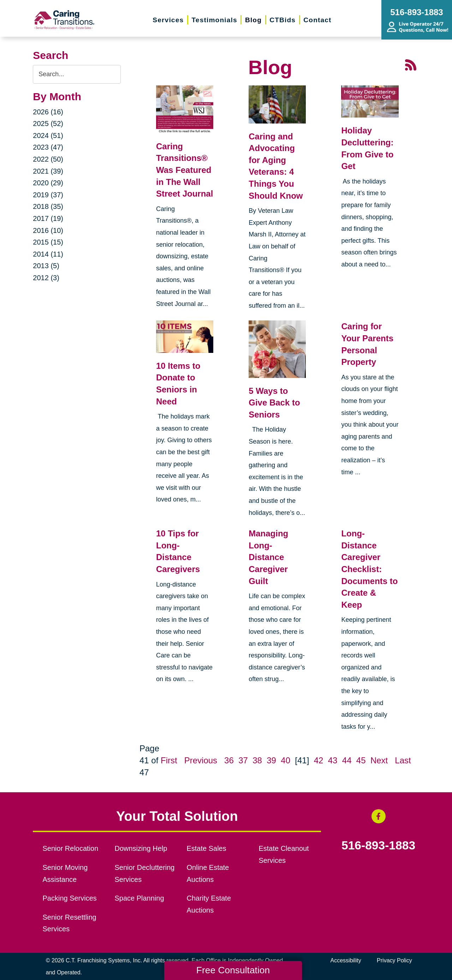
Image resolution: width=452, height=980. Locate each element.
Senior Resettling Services (70, 923)
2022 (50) (48, 159)
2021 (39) (48, 171)
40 (286, 760)
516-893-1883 (378, 846)
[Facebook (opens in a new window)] (379, 816)
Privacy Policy (394, 960)
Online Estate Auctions (208, 873)
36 (229, 760)
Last (403, 760)
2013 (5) (46, 266)
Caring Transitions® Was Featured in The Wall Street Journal (185, 170)
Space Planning (139, 898)
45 (361, 760)
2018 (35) (48, 206)
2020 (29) (48, 183)
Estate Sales (206, 848)
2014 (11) (48, 254)
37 (243, 760)
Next (379, 760)
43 (333, 760)
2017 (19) (48, 218)
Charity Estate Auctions (209, 904)
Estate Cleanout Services (284, 854)
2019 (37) (48, 195)
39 (271, 760)
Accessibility (346, 960)
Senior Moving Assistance (65, 873)
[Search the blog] (77, 74)
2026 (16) (48, 112)
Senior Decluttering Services (145, 873)
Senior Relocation (71, 848)
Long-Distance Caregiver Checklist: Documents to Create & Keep (369, 569)
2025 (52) (48, 124)
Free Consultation (233, 970)
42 (319, 760)
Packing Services (70, 898)
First (169, 760)
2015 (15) (48, 242)
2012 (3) (46, 278)
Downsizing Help (141, 848)
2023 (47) (48, 147)
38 (257, 760)
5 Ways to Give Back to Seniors (274, 403)
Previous (201, 760)
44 (347, 760)
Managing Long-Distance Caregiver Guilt (268, 557)
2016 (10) (48, 230)
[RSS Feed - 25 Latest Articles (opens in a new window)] (411, 64)
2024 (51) (48, 136)
